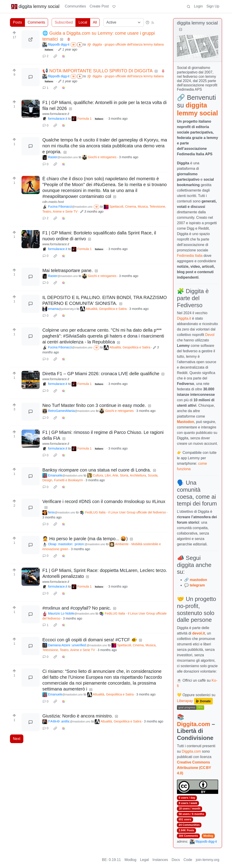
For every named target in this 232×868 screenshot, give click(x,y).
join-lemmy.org (208, 860)
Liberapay (185, 701)
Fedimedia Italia (190, 256)
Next (17, 739)
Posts (17, 22)
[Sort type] (124, 22)
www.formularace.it (56, 114)
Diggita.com (193, 724)
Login (198, 6)
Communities (75, 6)
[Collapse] (181, 30)
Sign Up (213, 6)
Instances (160, 860)
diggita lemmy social (35, 6)
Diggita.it (184, 318)
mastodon (198, 580)
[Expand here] (31, 185)
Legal (144, 860)
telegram (197, 585)
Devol (210, 335)
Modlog (208, 836)
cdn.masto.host (53, 202)
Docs (176, 860)
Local (83, 22)
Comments (36, 22)
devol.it (199, 633)
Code (188, 860)
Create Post (99, 6)
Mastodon (186, 422)
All (95, 22)
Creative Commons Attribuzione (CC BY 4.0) (194, 768)
